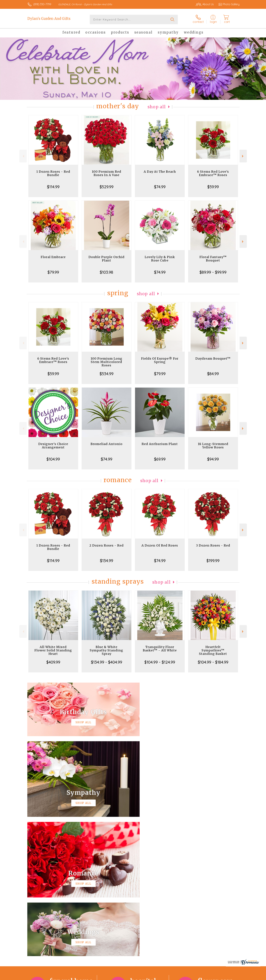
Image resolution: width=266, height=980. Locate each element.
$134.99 (107, 561)
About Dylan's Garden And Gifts (50, 874)
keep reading (156, 881)
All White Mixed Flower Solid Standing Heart (53, 650)
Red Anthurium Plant (160, 444)
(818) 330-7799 (42, 4)
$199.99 (213, 561)
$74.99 (160, 187)
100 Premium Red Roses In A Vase (107, 173)
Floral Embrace (53, 257)
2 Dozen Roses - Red (107, 545)
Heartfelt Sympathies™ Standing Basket (213, 650)
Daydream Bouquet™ (213, 358)
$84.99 (213, 374)
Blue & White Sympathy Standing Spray (106, 650)
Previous (23, 156)
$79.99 (53, 272)
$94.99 (213, 459)
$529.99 (107, 187)
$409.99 (53, 662)
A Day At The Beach (160, 172)
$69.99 (160, 459)
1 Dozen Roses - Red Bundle (53, 173)
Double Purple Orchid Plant (107, 259)
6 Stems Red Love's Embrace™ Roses (213, 173)
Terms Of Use (165, 976)
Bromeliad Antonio (107, 444)
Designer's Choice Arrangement (53, 446)
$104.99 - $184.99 (213, 662)
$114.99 (53, 187)
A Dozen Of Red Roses (160, 545)
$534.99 (107, 374)
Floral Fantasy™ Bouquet (213, 259)
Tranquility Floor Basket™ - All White (160, 649)
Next (243, 156)
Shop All (157, 107)
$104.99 (53, 459)
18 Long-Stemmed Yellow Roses (213, 446)
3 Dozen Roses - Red (213, 545)
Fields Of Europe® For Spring (160, 360)
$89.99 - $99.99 (213, 272)
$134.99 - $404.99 (107, 662)
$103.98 (106, 272)
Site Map (230, 976)
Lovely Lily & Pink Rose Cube (160, 259)
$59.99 (213, 187)
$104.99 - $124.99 (160, 662)
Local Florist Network (210, 976)
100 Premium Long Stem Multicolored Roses (106, 362)
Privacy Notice (185, 976)
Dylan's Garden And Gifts (49, 19)
